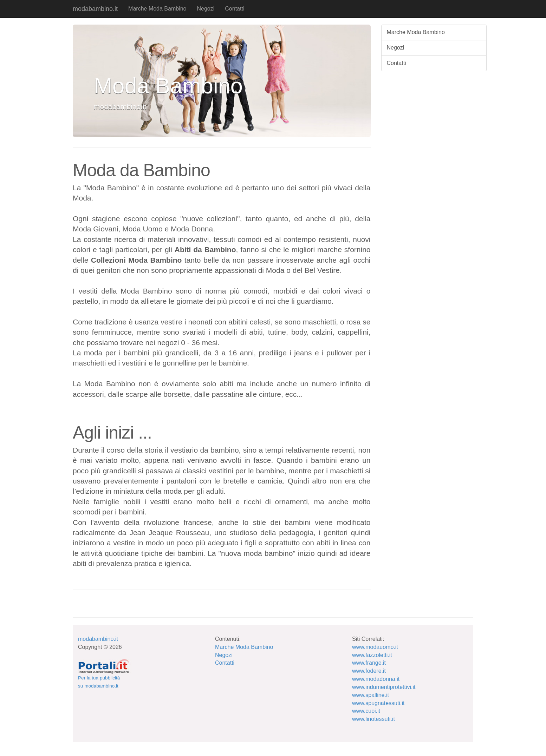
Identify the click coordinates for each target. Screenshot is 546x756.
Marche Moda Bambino (157, 9)
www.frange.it (369, 663)
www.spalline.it (370, 695)
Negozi (206, 9)
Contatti (235, 9)
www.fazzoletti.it (372, 655)
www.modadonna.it (376, 679)
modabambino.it (95, 9)
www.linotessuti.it (373, 719)
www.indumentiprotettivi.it (384, 687)
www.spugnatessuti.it (378, 703)
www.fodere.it (369, 671)
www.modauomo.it (375, 647)
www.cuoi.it (366, 711)
